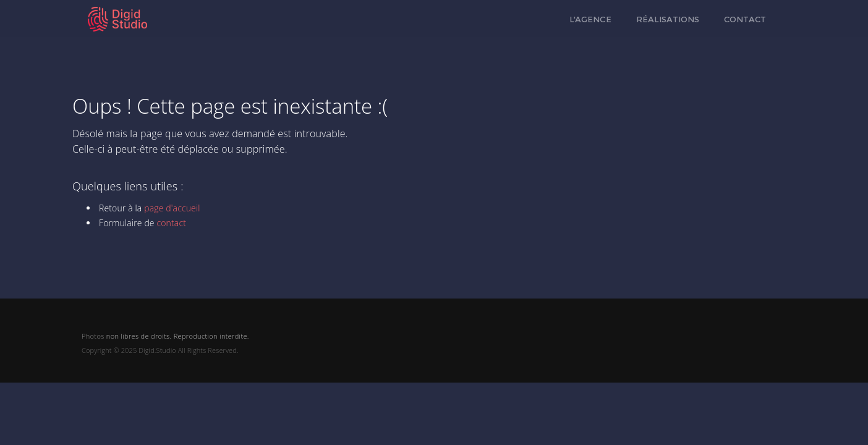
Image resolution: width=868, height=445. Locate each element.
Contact (745, 19)
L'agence (590, 19)
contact (171, 223)
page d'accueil (172, 208)
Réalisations (668, 19)
